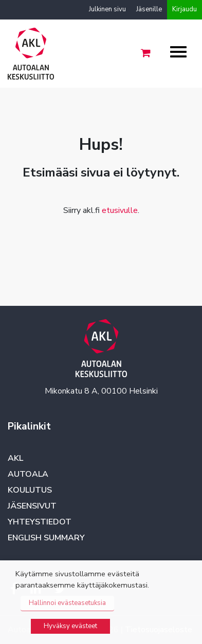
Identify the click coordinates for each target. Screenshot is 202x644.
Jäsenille (149, 9)
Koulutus (30, 490)
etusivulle (120, 210)
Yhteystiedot (40, 522)
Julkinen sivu (107, 9)
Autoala (28, 474)
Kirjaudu (185, 9)
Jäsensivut (32, 506)
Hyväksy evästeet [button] (70, 626)
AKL (15, 458)
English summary (46, 538)
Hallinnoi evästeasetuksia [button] (67, 603)
